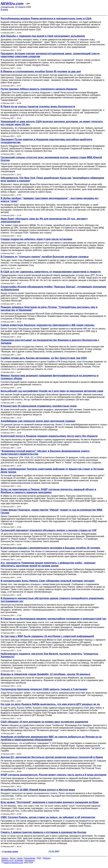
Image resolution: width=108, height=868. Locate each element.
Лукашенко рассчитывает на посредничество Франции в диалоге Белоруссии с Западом (50, 342)
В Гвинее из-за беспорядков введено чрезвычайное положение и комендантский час (53, 619)
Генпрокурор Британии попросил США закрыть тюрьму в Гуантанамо (44, 689)
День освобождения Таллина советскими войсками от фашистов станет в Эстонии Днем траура (52, 470)
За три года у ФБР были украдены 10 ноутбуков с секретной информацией (47, 636)
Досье (13, 858)
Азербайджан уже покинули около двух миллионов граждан (38, 421)
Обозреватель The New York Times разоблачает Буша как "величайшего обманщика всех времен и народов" (52, 179)
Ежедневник (30, 858)
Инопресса (30, 860)
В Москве (19, 860)
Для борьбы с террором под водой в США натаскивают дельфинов (43, 36)
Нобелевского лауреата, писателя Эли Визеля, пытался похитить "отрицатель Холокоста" (49, 655)
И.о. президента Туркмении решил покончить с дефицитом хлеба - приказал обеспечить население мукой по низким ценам (48, 564)
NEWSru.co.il (7, 860)
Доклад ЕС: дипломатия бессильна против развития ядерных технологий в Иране (52, 757)
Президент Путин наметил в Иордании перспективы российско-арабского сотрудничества (47, 141)
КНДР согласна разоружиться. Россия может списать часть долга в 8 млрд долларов (54, 775)
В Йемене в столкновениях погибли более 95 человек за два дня (41, 71)
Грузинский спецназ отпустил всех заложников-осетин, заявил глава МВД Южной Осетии (51, 159)
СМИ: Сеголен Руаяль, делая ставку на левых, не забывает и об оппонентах (48, 817)
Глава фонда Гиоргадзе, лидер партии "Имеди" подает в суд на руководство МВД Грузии (52, 511)
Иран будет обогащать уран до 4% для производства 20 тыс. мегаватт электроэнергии (44, 220)
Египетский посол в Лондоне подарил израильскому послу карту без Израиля (49, 436)
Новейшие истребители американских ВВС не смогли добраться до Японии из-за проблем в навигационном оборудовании (51, 738)
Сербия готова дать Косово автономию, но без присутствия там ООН (44, 358)
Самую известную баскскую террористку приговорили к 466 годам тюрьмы (48, 325)
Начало (5, 858)
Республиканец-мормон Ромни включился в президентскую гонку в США (46, 18)
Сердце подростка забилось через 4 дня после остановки (36, 239)
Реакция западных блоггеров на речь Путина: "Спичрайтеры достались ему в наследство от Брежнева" (49, 309)
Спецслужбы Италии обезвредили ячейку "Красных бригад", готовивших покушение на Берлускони (53, 288)
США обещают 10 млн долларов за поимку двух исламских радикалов (44, 722)
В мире (4, 10)
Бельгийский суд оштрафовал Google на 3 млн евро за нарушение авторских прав (52, 391)
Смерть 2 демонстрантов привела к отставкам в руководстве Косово (44, 832)
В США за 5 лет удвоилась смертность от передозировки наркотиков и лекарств (51, 272)
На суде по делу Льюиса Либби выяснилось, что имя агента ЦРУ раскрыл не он (50, 704)
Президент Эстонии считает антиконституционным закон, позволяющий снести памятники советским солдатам (50, 55)
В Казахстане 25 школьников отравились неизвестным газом (39, 406)
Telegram (47, 858)
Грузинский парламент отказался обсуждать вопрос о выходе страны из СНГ (49, 530)
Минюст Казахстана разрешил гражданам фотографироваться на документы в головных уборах (50, 377)
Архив (20, 858)
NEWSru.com (12, 4)
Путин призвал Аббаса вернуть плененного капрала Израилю (39, 89)
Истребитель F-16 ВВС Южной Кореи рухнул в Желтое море (38, 790)
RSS (39, 858)
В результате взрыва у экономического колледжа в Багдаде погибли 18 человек (50, 548)
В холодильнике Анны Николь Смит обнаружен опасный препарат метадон (48, 581)
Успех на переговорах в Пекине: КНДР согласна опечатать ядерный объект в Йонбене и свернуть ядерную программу (48, 491)
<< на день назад (10, 851)
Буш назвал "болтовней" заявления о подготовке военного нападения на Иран (50, 802)
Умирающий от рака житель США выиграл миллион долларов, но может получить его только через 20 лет (52, 123)
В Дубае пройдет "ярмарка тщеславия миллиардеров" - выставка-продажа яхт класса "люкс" (50, 200)
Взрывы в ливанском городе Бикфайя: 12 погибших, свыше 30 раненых (46, 674)
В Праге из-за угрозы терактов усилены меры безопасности (38, 107)
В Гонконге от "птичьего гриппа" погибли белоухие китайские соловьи (45, 257)
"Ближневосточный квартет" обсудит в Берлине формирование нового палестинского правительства (45, 452)
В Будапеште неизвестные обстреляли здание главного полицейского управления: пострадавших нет (52, 600)
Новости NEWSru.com (13, 863)
